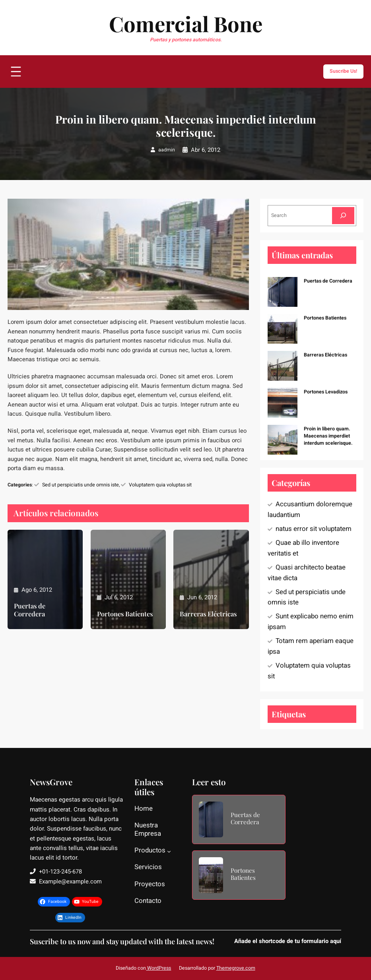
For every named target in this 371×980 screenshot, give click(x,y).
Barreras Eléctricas (208, 614)
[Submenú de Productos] (169, 851)
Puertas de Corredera (30, 610)
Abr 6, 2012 (206, 150)
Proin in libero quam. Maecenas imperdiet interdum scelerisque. (328, 436)
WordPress (158, 968)
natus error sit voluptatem (314, 529)
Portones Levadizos (326, 392)
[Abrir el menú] (16, 72)
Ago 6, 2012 (37, 590)
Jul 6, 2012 (119, 597)
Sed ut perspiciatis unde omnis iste (81, 485)
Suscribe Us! (343, 71)
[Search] (343, 216)
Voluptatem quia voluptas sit (160, 485)
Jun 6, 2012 (202, 597)
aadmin (167, 150)
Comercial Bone (186, 23)
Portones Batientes (125, 614)
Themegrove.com (236, 968)
